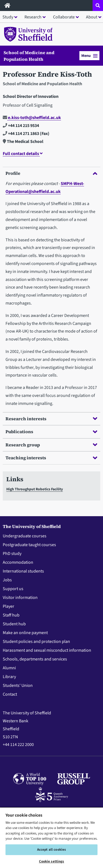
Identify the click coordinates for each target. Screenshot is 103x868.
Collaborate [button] (64, 17)
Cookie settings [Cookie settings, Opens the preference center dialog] (52, 861)
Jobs (7, 580)
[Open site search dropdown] (98, 5)
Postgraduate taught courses (29, 545)
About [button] (92, 17)
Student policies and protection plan (36, 642)
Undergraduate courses (25, 536)
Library (9, 677)
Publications (51, 432)
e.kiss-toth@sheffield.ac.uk (32, 118)
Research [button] (33, 17)
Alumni (9, 668)
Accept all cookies (51, 850)
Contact (10, 694)
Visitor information (20, 598)
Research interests (51, 419)
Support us (13, 589)
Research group (51, 445)
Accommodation (18, 562)
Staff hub (11, 615)
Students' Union (18, 685)
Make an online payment (25, 633)
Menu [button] (89, 56)
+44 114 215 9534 (21, 126)
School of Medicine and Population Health (29, 56)
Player (9, 606)
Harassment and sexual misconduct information (47, 650)
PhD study (12, 554)
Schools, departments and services (35, 659)
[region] (51, 837)
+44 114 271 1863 (21, 134)
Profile (51, 173)
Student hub (14, 624)
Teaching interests (51, 458)
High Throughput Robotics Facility (35, 489)
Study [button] (8, 17)
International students (23, 571)
